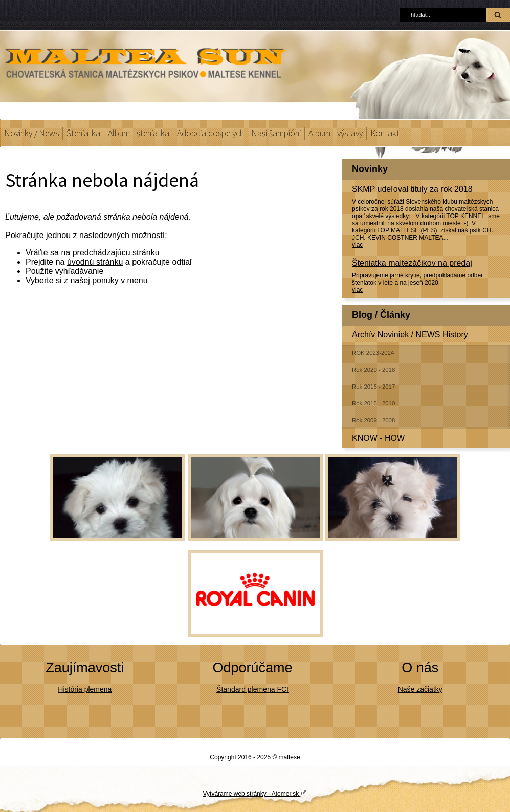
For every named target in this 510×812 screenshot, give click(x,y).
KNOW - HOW (378, 438)
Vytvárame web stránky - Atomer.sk (255, 793)
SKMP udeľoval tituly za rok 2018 (412, 189)
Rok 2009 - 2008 (373, 420)
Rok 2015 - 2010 (373, 403)
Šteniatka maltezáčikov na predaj (412, 263)
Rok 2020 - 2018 (373, 370)
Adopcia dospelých (210, 133)
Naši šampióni (276, 133)
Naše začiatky (420, 689)
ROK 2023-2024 (373, 353)
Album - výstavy (336, 133)
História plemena (85, 689)
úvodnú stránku (95, 262)
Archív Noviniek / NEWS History (410, 335)
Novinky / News (32, 133)
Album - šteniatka (139, 133)
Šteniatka (83, 133)
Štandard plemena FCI (252, 689)
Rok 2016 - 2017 (373, 387)
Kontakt (385, 133)
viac (357, 245)
